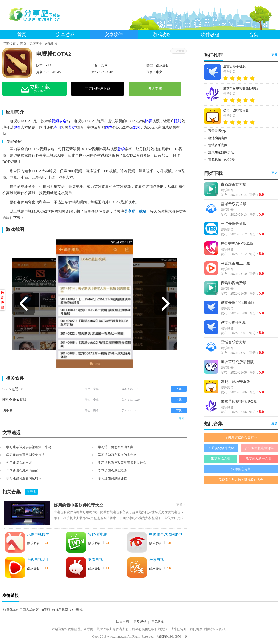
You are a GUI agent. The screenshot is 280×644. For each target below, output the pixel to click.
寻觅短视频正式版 (235, 263)
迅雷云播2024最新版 (238, 303)
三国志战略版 (29, 610)
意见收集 (158, 622)
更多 (274, 55)
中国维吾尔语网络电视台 (166, 535)
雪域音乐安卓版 (234, 204)
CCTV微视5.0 (13, 389)
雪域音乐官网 (218, 145)
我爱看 (7, 411)
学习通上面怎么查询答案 (116, 447)
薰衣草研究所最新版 (237, 362)
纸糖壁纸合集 (221, 459)
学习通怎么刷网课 (19, 463)
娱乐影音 (51, 44)
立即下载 (44, 89)
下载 (179, 389)
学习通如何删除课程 (112, 478)
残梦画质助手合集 (258, 459)
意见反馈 (140, 622)
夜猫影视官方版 (234, 184)
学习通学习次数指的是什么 (117, 455)
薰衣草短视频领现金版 (239, 401)
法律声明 (122, 622)
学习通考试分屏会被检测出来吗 (29, 447)
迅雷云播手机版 (234, 66)
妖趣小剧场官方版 (236, 111)
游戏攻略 (162, 34)
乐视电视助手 (38, 560)
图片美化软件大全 (221, 448)
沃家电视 (157, 560)
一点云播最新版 (234, 224)
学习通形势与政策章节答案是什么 (122, 463)
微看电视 (95, 560)
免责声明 (2, 300)
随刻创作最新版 (14, 400)
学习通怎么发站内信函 (22, 471)
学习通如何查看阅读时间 (24, 478)
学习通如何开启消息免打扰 (25, 455)
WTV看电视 (98, 534)
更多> (180, 505)
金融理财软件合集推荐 (241, 437)
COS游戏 (76, 610)
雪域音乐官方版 (234, 342)
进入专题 (155, 89)
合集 (254, 34)
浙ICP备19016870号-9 (172, 637)
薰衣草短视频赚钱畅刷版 (241, 89)
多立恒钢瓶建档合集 (259, 448)
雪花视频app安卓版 (222, 159)
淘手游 (45, 610)
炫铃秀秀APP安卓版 (237, 243)
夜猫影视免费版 (234, 283)
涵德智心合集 (241, 469)
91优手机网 (60, 610)
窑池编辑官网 (218, 138)
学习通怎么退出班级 (112, 471)
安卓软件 (114, 34)
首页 (22, 34)
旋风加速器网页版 (221, 152)
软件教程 (210, 34)
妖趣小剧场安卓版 (235, 382)
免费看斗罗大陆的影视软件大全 (241, 480)
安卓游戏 (65, 34)
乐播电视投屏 (38, 534)
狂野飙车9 (10, 610)
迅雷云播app (217, 131)
